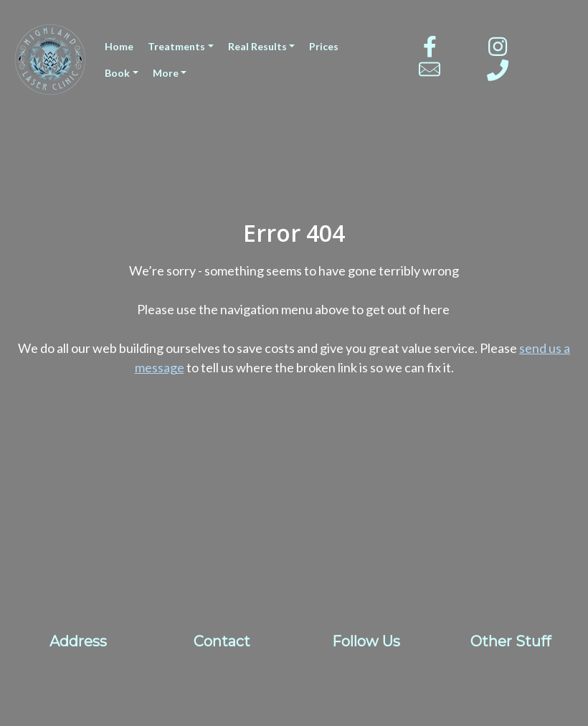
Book (117, 73)
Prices (324, 46)
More (166, 73)
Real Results (257, 46)
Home (119, 46)
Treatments (176, 46)
